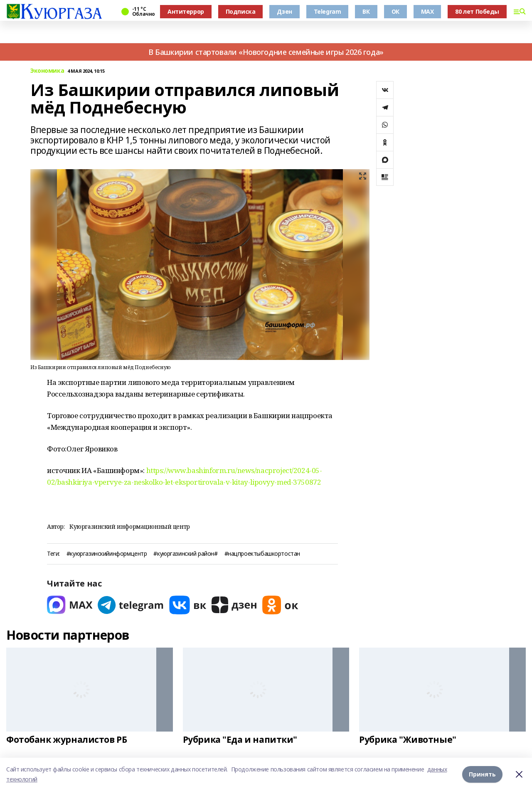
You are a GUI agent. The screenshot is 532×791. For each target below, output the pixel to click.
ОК (395, 11)
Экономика (47, 71)
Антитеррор (186, 11)
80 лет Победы (477, 11)
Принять (482, 774)
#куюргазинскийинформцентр (107, 554)
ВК (366, 11)
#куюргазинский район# (185, 554)
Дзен (284, 11)
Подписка (241, 11)
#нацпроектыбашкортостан (262, 554)
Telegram (328, 11)
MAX (427, 11)
